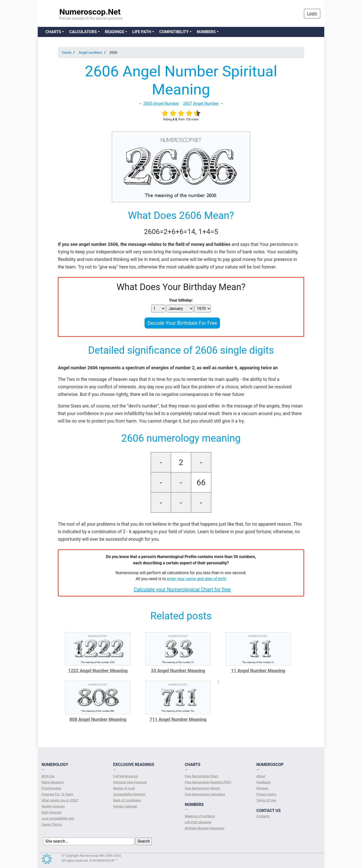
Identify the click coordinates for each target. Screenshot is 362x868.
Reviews (262, 788)
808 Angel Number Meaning (98, 719)
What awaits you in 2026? (60, 800)
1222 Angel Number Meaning (98, 671)
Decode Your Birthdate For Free (182, 323)
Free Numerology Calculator (205, 794)
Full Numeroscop (125, 776)
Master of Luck (124, 788)
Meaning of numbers (200, 816)
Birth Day (48, 776)
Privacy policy (266, 794)
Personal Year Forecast (130, 782)
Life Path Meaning (198, 822)
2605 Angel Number (161, 103)
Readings (115, 32)
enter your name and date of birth (197, 579)
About (261, 776)
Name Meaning (53, 782)
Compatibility (174, 32)
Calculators (83, 32)
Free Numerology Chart (202, 776)
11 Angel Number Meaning (258, 671)
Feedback (263, 782)
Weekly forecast (53, 806)
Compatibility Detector (129, 794)
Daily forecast (51, 812)
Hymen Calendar (125, 806)
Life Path (142, 32)
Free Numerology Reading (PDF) (208, 782)
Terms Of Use (266, 800)
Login (312, 13)
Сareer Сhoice (52, 824)
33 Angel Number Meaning (178, 671)
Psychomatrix (51, 788)
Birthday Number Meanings (205, 828)
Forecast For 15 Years (57, 794)
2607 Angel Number (201, 103)
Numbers (206, 32)
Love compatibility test (58, 818)
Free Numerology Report (202, 788)
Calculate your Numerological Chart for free (182, 589)
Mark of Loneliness (127, 800)
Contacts (263, 816)
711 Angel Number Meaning (178, 719)
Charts (53, 32)
